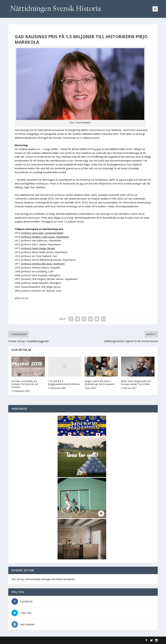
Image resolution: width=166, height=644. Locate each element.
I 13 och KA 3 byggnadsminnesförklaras (64, 383)
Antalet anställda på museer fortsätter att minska (25, 384)
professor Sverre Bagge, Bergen (38, 248)
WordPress (61, 640)
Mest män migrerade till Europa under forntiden (136, 383)
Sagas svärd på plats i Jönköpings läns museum (100, 383)
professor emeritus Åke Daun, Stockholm (43, 264)
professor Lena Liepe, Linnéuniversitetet (42, 233)
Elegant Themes (31, 640)
